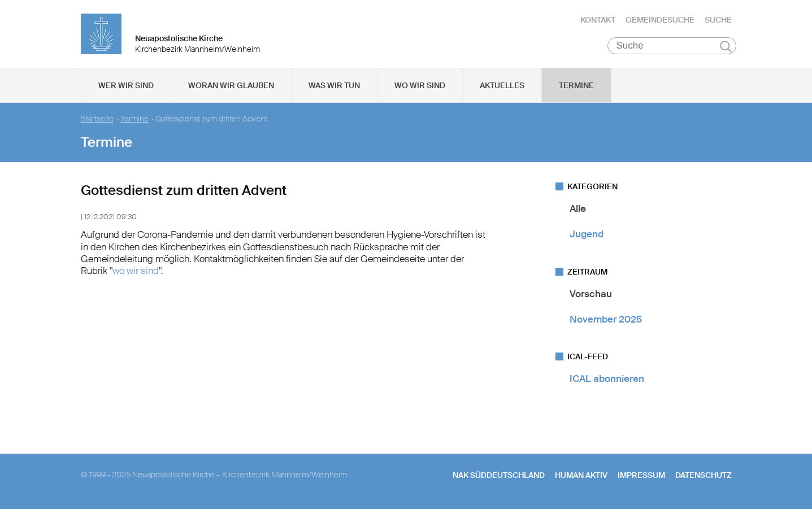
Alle (578, 208)
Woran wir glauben (231, 85)
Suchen (726, 46)
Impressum (641, 475)
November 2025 (606, 319)
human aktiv (581, 475)
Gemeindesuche (660, 20)
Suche (718, 20)
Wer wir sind (126, 85)
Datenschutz (704, 475)
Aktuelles (502, 85)
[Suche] (672, 46)
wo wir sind (136, 271)
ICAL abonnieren (607, 379)
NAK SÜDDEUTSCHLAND (499, 475)
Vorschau (591, 294)
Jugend (587, 234)
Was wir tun (334, 85)
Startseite (97, 119)
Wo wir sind (420, 85)
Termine (576, 85)
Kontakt (598, 20)
